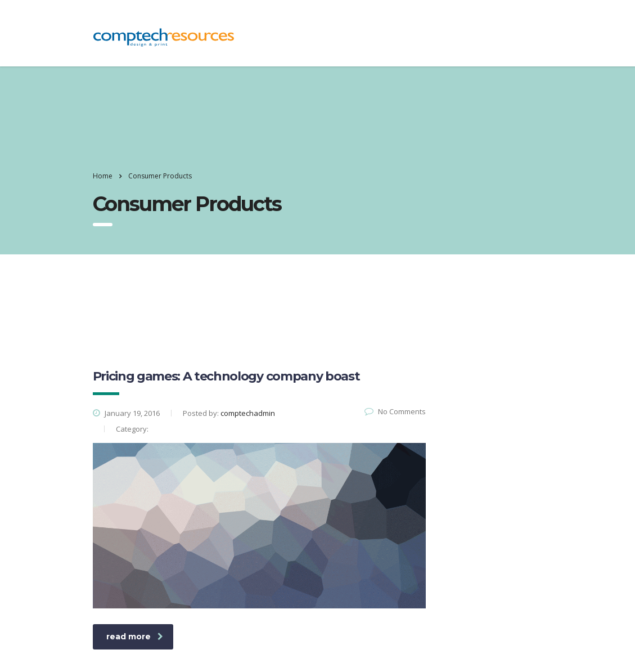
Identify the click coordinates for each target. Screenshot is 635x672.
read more (135, 637)
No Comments (395, 411)
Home (103, 176)
